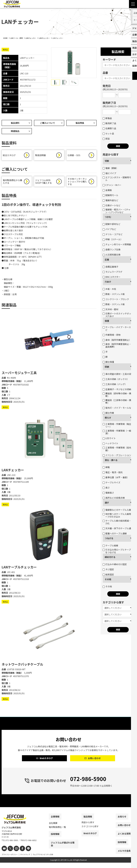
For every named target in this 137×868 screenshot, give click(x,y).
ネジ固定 (108, 569)
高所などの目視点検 (114, 498)
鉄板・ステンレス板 (114, 294)
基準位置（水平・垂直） (116, 477)
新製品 (107, 118)
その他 (108, 579)
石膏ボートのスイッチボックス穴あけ (118, 315)
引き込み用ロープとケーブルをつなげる (118, 551)
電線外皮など (110, 200)
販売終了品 (109, 123)
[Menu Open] (133, 4)
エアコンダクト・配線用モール (118, 179)
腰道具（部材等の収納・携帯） (117, 395)
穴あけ (108, 282)
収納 (107, 367)
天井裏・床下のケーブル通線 (118, 528)
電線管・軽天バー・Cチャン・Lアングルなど (116, 211)
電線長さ (108, 493)
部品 (106, 139)
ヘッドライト (110, 443)
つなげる (109, 538)
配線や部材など (112, 224)
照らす (108, 418)
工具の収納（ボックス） (116, 379)
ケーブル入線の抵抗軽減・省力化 (118, 522)
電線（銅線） (110, 168)
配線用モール (110, 195)
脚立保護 (108, 362)
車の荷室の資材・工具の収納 (118, 374)
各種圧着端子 (110, 267)
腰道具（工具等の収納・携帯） (117, 401)
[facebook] (20, 854)
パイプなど (109, 229)
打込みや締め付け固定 (115, 564)
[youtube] (4, 854)
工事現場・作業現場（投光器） (117, 449)
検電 (106, 467)
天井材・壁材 (110, 309)
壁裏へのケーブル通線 (115, 533)
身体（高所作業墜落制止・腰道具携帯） (118, 345)
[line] (25, 854)
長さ (106, 488)
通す (107, 503)
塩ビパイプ (109, 173)
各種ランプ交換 (112, 249)
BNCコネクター (112, 277)
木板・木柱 (109, 289)
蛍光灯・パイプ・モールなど (118, 408)
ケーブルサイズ (111, 482)
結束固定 (108, 574)
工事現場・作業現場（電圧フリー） (118, 425)
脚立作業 (108, 413)
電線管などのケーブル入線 (117, 510)
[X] (9, 854)
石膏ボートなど (112, 205)
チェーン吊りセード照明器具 (118, 244)
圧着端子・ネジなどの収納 (117, 389)
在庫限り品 (109, 128)
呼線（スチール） (113, 239)
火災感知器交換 (112, 255)
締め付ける (110, 557)
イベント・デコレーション (117, 455)
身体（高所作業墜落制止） (117, 340)
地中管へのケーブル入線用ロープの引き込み (118, 515)
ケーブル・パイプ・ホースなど (118, 328)
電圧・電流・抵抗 (113, 472)
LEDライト (109, 438)
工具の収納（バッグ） (115, 384)
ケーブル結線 (110, 545)
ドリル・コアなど (113, 234)
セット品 (108, 133)
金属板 (107, 190)
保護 (107, 321)
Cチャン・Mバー (112, 185)
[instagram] (15, 854)
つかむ (108, 217)
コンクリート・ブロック (116, 299)
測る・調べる (111, 460)
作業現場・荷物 (112, 335)
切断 (107, 161)
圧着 (107, 260)
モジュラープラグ (112, 272)
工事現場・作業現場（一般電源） (118, 432)
